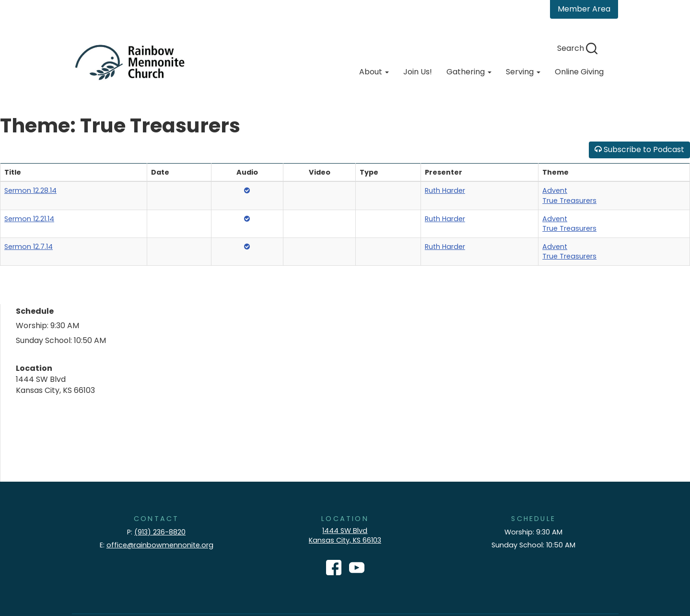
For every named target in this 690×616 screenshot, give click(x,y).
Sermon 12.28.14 (30, 190)
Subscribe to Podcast (639, 149)
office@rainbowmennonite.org (160, 545)
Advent (555, 190)
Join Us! (418, 72)
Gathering (469, 72)
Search (577, 48)
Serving (523, 72)
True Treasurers (569, 201)
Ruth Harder (445, 190)
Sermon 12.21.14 (29, 219)
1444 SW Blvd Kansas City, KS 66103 (345, 536)
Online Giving (579, 72)
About (374, 72)
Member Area (584, 9)
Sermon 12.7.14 (29, 247)
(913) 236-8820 (160, 532)
